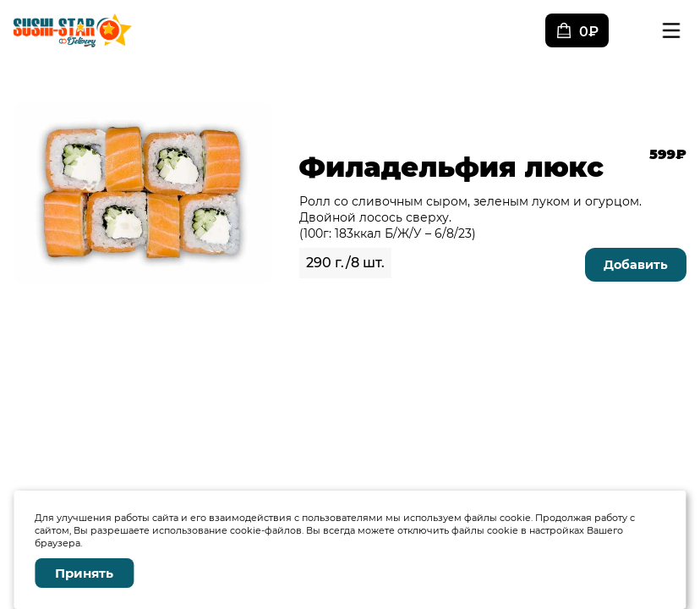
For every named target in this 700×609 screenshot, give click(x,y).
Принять (84, 573)
